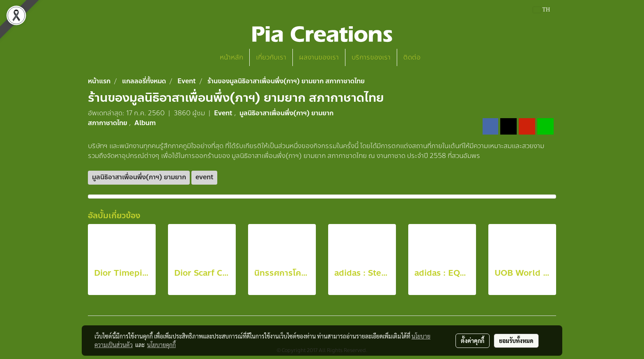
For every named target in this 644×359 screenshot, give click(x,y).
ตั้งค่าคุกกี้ (473, 341)
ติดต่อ (412, 57)
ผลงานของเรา (319, 57)
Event (224, 113)
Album (145, 123)
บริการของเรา (371, 57)
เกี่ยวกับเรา (271, 57)
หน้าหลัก (231, 57)
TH (542, 10)
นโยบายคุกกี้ (161, 345)
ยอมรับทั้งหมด (516, 341)
